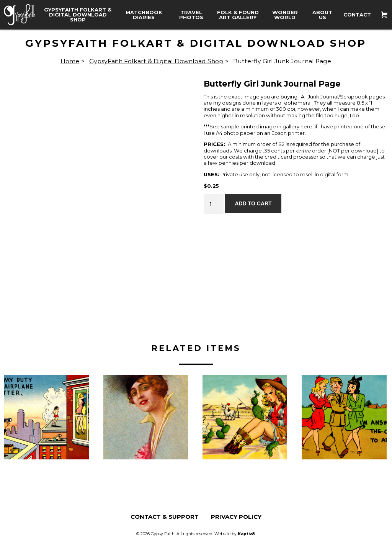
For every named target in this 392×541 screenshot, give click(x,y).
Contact (357, 15)
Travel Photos (191, 15)
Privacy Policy (236, 517)
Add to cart (253, 203)
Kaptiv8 (246, 534)
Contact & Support (165, 517)
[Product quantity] (214, 204)
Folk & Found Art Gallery (238, 15)
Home (70, 61)
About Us (322, 15)
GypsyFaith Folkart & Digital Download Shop (78, 15)
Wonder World (285, 15)
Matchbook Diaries (144, 15)
